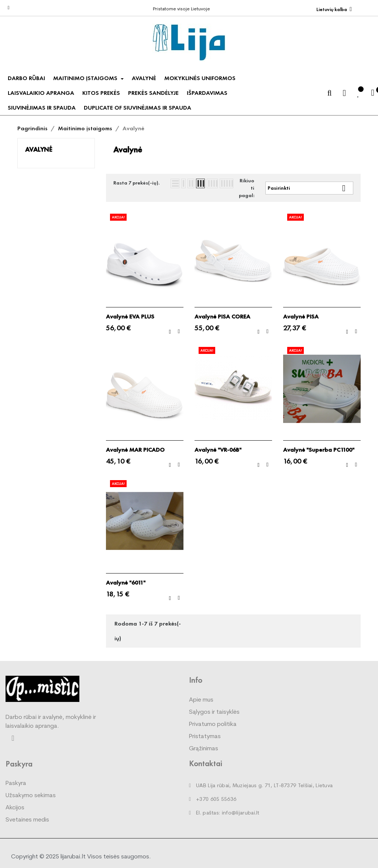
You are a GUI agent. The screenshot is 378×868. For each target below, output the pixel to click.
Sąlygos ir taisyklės (214, 712)
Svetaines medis (27, 820)
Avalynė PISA (301, 317)
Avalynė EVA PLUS (130, 317)
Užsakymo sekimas (31, 796)
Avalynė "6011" (126, 583)
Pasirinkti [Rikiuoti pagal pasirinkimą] (309, 188)
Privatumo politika (213, 724)
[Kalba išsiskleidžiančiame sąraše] (334, 9)
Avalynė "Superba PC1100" (319, 450)
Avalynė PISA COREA (222, 317)
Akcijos (15, 808)
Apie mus (201, 700)
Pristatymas (205, 737)
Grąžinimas (204, 749)
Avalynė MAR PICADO (135, 450)
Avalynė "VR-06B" (218, 450)
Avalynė (39, 149)
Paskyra (16, 783)
